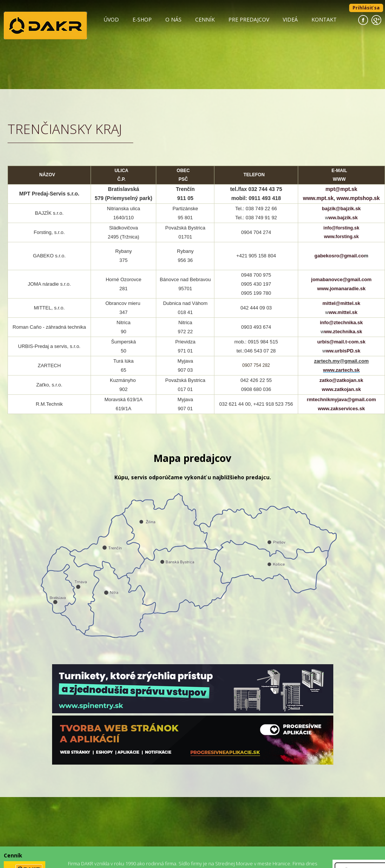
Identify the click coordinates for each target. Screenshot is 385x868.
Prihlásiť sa (366, 8)
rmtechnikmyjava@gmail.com (341, 399)
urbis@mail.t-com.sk (342, 342)
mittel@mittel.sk (341, 303)
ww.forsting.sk (343, 237)
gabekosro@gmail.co (339, 256)
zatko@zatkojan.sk (341, 380)
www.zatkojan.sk (342, 389)
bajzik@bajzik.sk (341, 209)
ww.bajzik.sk (343, 218)
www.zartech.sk (341, 370)
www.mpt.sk (318, 198)
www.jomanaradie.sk (341, 289)
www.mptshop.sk (358, 198)
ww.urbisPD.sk (343, 351)
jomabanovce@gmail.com (341, 279)
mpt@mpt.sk (341, 189)
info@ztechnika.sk (341, 322)
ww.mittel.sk (343, 312)
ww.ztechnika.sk (343, 332)
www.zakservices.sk (341, 409)
